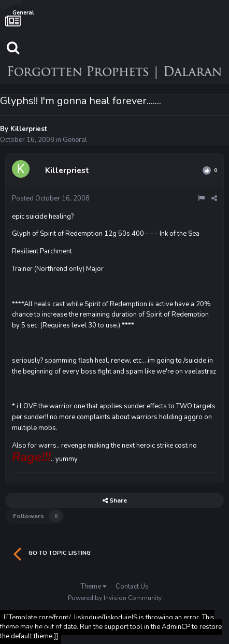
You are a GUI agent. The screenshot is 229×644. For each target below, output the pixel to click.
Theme (94, 586)
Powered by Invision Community (115, 598)
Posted (51, 198)
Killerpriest (29, 129)
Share (115, 500)
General (75, 140)
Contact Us (132, 586)
